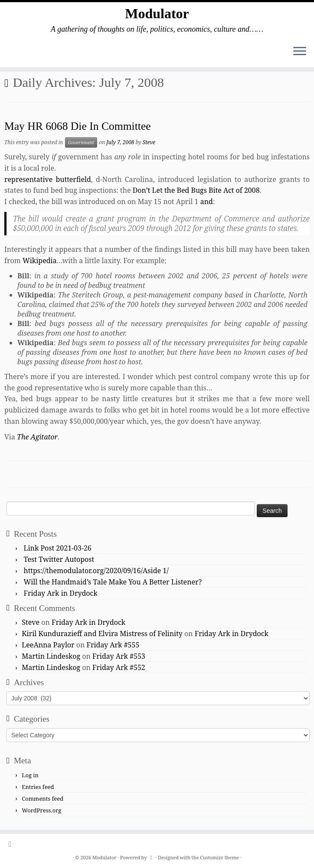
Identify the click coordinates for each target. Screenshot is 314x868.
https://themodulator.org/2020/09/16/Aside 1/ (96, 571)
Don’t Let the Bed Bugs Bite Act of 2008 (196, 190)
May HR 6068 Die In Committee (78, 126)
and (207, 201)
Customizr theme (219, 857)
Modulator (157, 13)
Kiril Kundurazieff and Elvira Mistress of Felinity (102, 634)
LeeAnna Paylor (48, 645)
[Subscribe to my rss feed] (13, 844)
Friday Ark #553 (119, 656)
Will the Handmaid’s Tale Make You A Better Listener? (113, 582)
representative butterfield (48, 179)
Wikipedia (40, 261)
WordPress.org (41, 810)
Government (81, 142)
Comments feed (43, 799)
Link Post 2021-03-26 (58, 548)
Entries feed (38, 787)
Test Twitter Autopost (59, 559)
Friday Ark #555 (113, 645)
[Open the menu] (300, 52)
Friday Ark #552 (119, 667)
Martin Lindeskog (51, 656)
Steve (149, 142)
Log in (30, 775)
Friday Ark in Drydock (61, 593)
